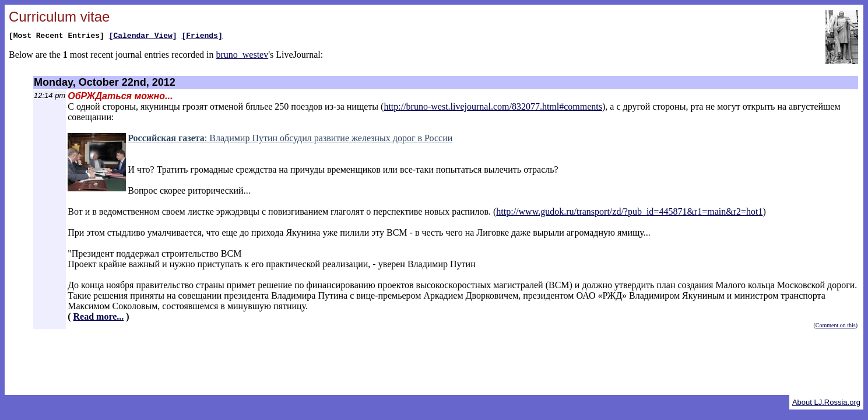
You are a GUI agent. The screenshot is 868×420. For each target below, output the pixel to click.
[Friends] (202, 37)
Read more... (99, 316)
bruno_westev (242, 56)
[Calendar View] (143, 37)
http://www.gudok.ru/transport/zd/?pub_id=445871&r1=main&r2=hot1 (629, 211)
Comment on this (836, 325)
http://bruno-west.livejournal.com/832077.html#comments (493, 106)
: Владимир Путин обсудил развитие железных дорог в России (290, 138)
